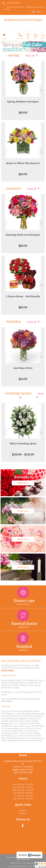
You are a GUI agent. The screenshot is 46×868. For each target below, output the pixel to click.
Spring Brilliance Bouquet (23, 102)
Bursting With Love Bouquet (23, 235)
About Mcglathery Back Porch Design (21, 661)
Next (42, 90)
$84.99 (23, 246)
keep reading (8, 670)
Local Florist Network (18, 866)
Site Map (33, 866)
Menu (4, 38)
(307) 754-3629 (13, 3)
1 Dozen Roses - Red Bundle (23, 296)
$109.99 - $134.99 (23, 454)
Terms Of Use (16, 863)
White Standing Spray (23, 444)
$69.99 (23, 113)
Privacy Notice (30, 863)
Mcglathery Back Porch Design (23, 20)
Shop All (30, 56)
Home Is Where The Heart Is (23, 163)
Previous (4, 90)
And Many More (23, 368)
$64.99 (23, 174)
